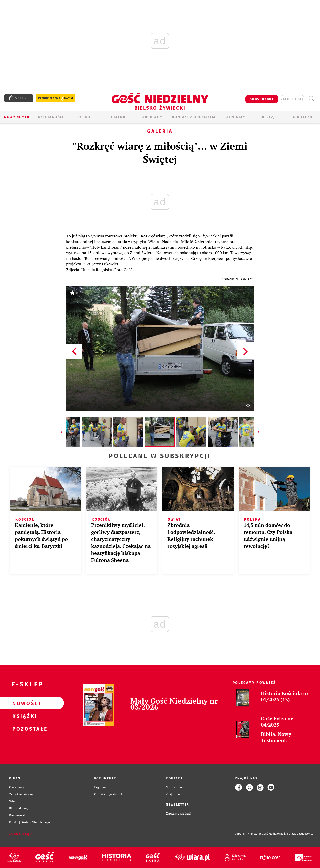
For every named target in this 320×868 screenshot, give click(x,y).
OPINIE (85, 117)
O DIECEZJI (303, 117)
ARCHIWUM (153, 117)
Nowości (24, 703)
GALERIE (119, 117)
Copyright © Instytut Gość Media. (256, 834)
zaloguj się (292, 99)
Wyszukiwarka (311, 98)
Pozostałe (24, 729)
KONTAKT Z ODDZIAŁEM (194, 117)
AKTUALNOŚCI (51, 117)
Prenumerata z (56, 98)
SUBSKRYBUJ (262, 99)
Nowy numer (17, 117)
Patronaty (235, 117)
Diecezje (269, 117)
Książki (24, 716)
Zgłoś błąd (21, 834)
